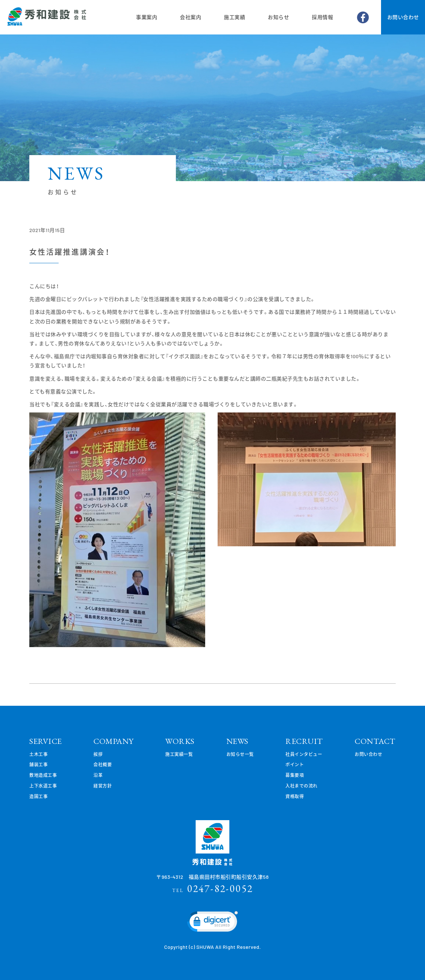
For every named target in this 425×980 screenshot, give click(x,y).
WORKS (180, 741)
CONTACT (375, 741)
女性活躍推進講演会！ (70, 252)
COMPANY (114, 741)
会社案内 (191, 17)
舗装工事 (38, 764)
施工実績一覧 (179, 754)
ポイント (295, 764)
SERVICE (46, 741)
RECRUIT (304, 741)
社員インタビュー (304, 754)
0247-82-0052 (213, 888)
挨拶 (98, 754)
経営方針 (103, 786)
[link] (212, 923)
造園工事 (38, 796)
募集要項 (295, 775)
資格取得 (295, 796)
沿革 (98, 775)
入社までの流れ (302, 786)
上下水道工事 (43, 786)
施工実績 (234, 17)
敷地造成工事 (43, 775)
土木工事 (38, 754)
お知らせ (278, 17)
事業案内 (147, 17)
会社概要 (103, 764)
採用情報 (322, 17)
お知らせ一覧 (240, 754)
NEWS (237, 741)
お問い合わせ (403, 17)
